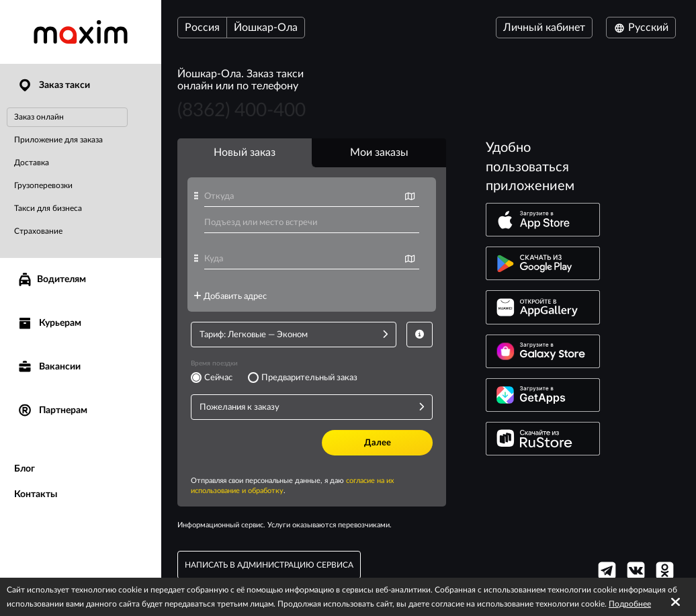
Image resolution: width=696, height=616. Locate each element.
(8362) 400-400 (242, 110)
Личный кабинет (544, 28)
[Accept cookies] (676, 603)
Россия (202, 28)
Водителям (51, 279)
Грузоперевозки (43, 185)
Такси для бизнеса (48, 208)
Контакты (36, 494)
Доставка (32, 163)
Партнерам (52, 411)
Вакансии (49, 367)
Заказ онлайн (39, 117)
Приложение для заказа (58, 140)
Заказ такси (53, 86)
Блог (25, 469)
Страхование (38, 231)
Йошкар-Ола (266, 28)
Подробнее (630, 604)
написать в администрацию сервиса (269, 565)
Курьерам (49, 323)
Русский (641, 28)
